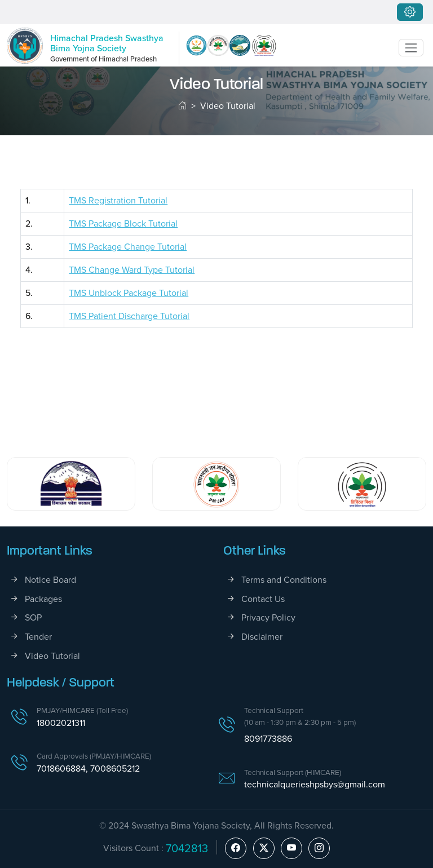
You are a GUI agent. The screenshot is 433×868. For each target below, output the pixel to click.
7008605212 (115, 769)
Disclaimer (262, 637)
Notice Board (50, 580)
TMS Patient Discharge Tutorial (129, 316)
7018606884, (63, 769)
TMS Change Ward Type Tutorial (132, 270)
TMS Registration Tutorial (118, 200)
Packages (43, 599)
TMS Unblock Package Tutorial (129, 293)
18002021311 (61, 723)
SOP (33, 617)
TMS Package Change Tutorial (128, 247)
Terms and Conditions (284, 580)
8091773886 (268, 739)
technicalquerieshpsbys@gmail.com (315, 784)
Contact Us (263, 599)
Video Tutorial (52, 656)
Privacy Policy (268, 617)
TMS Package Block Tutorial (123, 223)
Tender (38, 637)
